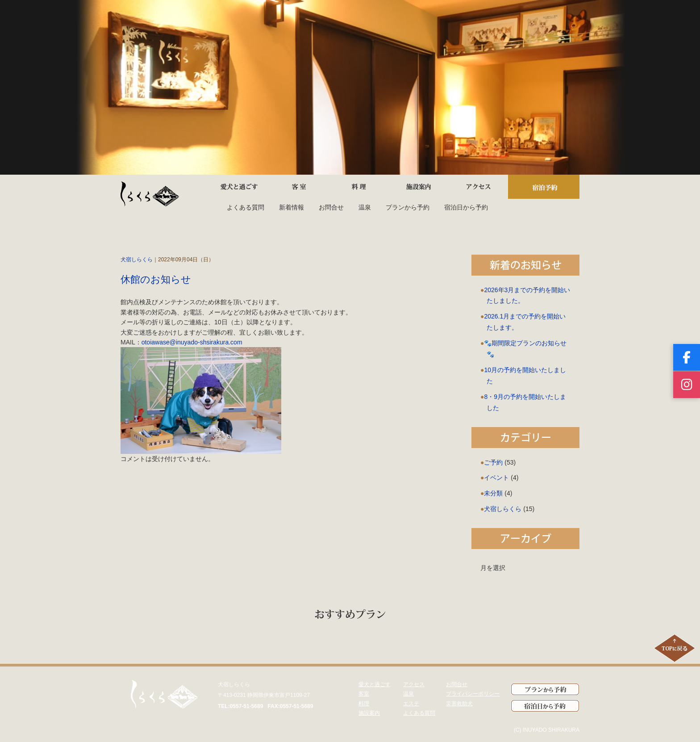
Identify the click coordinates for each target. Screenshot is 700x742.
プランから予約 (408, 207)
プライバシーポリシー (473, 694)
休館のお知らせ (156, 279)
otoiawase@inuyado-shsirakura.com (192, 342)
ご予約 (493, 462)
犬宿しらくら (137, 260)
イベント (496, 478)
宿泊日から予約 (466, 207)
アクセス (414, 684)
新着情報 (292, 207)
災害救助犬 (459, 704)
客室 (364, 694)
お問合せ (331, 207)
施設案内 (369, 713)
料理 (364, 704)
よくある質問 (246, 207)
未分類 (493, 493)
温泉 (365, 207)
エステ (411, 704)
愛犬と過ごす (375, 684)
